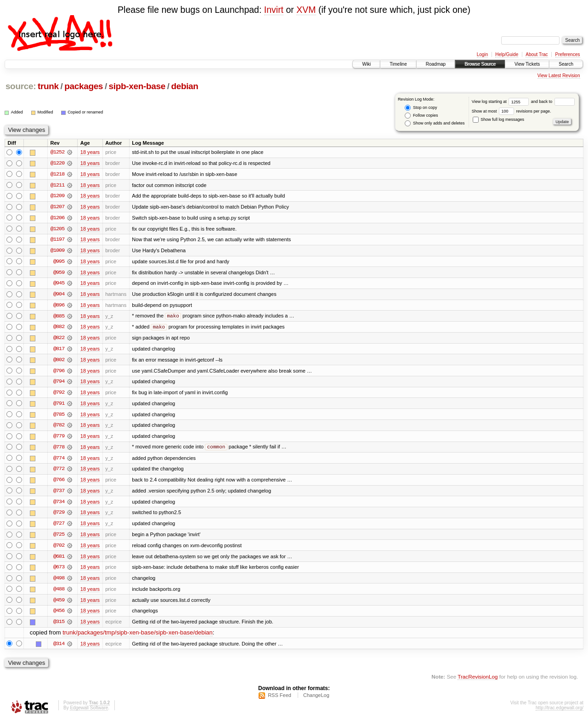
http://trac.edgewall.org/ (560, 713)
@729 (59, 516)
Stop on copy (421, 108)
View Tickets (527, 64)
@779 (59, 439)
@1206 (57, 218)
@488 (59, 593)
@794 (59, 384)
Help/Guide (507, 54)
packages (84, 86)
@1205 (57, 229)
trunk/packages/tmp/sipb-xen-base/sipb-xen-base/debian (138, 637)
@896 (59, 306)
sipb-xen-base (137, 86)
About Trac (537, 54)
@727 (59, 527)
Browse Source (480, 64)
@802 (59, 362)
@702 (59, 549)
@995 (59, 262)
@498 (59, 582)
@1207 (57, 207)
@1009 (57, 251)
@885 (59, 317)
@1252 (57, 152)
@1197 (57, 240)
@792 (59, 395)
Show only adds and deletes (435, 123)
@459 (59, 604)
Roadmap (436, 64)
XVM (306, 10)
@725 (59, 538)
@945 (59, 284)
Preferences (568, 54)
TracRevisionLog (478, 682)
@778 (59, 450)
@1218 (57, 174)
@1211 (57, 185)
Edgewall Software (89, 713)
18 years (90, 152)
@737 (59, 494)
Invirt (274, 10)
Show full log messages (498, 119)
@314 (59, 648)
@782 (59, 428)
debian (184, 86)
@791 (59, 406)
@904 (59, 295)
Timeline (398, 64)
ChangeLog (316, 700)
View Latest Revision (559, 76)
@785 (59, 417)
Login (482, 54)
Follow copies (421, 116)
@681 (59, 560)
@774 (59, 461)
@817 (59, 351)
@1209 (57, 196)
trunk (48, 86)
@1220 (57, 163)
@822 (59, 340)
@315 (59, 626)
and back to (553, 102)
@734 (59, 505)
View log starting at (501, 102)
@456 (59, 615)
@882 (59, 329)
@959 (59, 273)
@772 (59, 472)
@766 (59, 483)
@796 (59, 373)
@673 (59, 571)
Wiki (366, 64)
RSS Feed (280, 700)
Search (566, 64)
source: (21, 86)
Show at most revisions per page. (512, 111)
